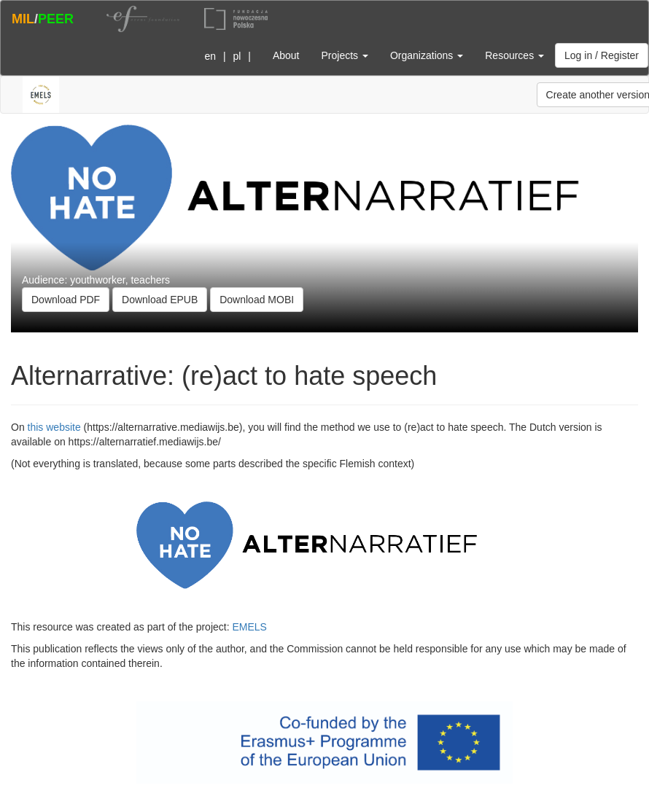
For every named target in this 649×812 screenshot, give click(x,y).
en (210, 56)
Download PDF (66, 300)
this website (54, 427)
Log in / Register (602, 55)
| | (225, 56)
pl (237, 56)
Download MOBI (257, 300)
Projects (344, 55)
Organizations (427, 55)
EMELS (249, 627)
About (286, 55)
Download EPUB (160, 300)
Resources (514, 55)
